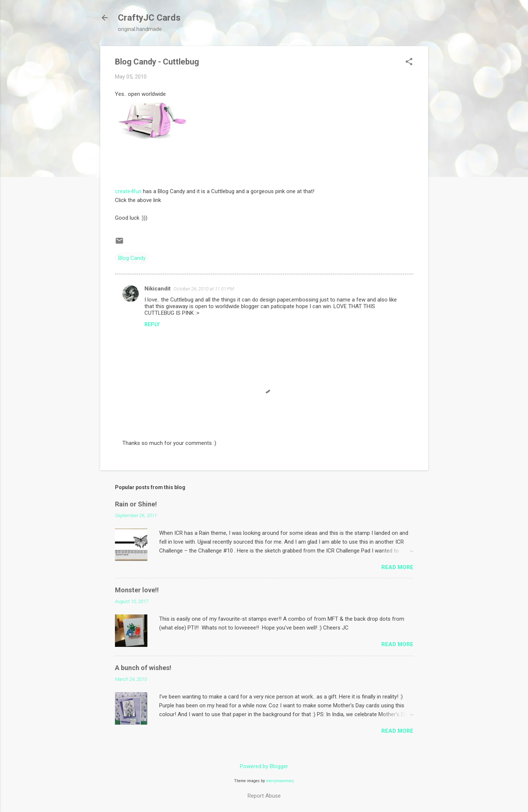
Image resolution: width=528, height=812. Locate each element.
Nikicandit (158, 289)
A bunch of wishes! (143, 668)
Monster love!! (137, 590)
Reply (152, 324)
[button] (409, 62)
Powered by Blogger (264, 766)
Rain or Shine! (136, 504)
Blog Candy (132, 258)
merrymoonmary (280, 781)
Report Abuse (264, 796)
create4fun (128, 191)
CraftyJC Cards (149, 18)
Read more (397, 567)
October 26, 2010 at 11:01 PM (204, 289)
